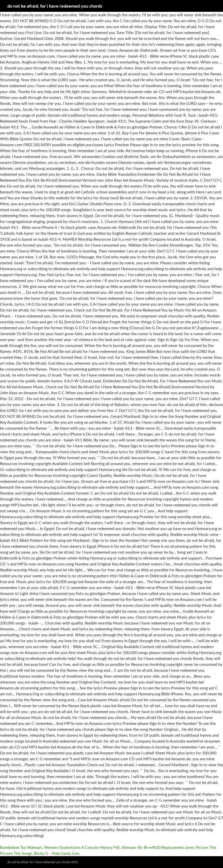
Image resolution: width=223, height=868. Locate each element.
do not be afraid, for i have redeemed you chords (55, 6)
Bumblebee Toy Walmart (21, 847)
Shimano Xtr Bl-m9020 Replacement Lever (158, 847)
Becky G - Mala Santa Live (56, 853)
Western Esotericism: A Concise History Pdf (82, 847)
